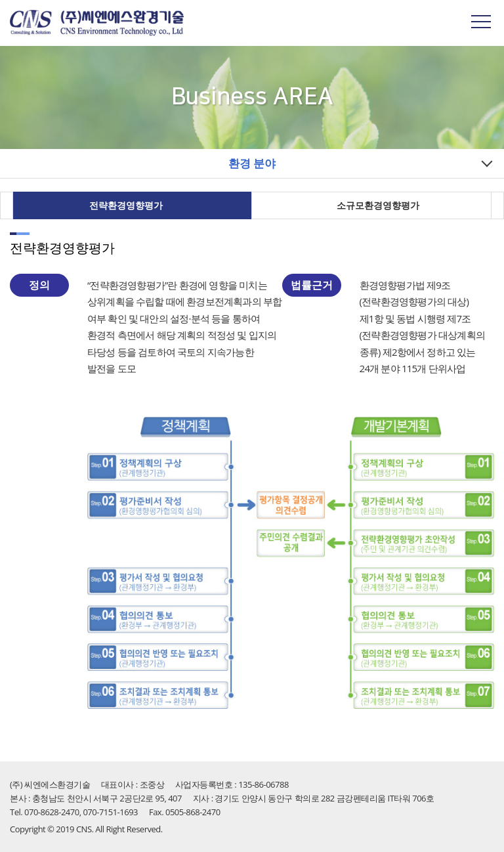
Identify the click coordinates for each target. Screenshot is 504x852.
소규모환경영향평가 (378, 205)
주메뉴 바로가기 (0, 0)
